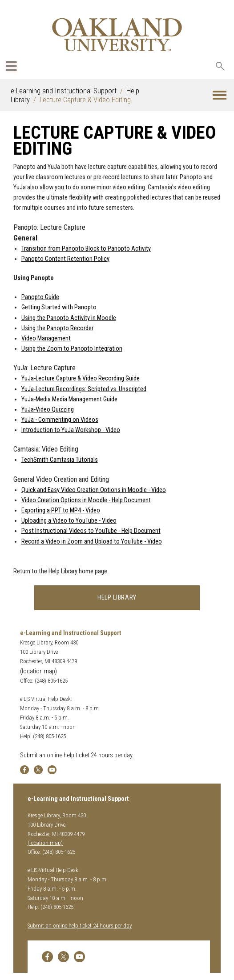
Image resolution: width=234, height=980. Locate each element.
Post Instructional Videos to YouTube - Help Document (91, 531)
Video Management (46, 338)
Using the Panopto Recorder (57, 328)
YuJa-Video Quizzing (48, 410)
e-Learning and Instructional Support (64, 91)
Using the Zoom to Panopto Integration (72, 349)
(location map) (38, 671)
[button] (220, 95)
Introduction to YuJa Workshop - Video (71, 430)
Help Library (117, 598)
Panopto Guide (40, 297)
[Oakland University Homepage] (117, 34)
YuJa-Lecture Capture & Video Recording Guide (81, 378)
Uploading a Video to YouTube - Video (69, 521)
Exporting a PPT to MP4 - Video (61, 510)
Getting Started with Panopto (59, 307)
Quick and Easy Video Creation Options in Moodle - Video (94, 490)
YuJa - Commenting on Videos (60, 420)
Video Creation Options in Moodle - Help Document (86, 500)
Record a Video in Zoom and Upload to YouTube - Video (92, 542)
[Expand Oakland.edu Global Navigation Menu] (11, 66)
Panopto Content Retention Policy (65, 259)
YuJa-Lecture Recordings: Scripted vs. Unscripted (84, 389)
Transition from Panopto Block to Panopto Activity (86, 249)
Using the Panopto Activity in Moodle (69, 318)
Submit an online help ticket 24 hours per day (76, 755)
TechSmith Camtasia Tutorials (60, 460)
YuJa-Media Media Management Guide (69, 399)
